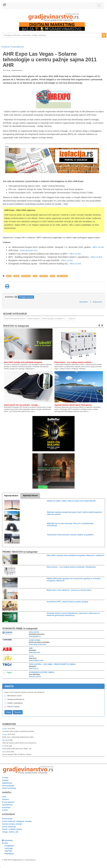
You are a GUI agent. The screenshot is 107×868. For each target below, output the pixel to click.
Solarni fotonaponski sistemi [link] (15, 319)
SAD (35, 276)
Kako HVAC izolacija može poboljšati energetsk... (24, 362)
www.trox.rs (34, 669)
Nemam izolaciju (13, 707)
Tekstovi (5, 799)
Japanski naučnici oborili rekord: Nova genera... (74, 405)
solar (9, 276)
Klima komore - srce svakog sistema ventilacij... (74, 362)
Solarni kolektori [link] (34, 319)
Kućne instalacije (9, 827)
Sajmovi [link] (72, 319)
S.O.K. (31, 656)
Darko (5, 752)
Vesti (4, 797)
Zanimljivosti (18, 47)
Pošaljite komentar (26, 297)
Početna (6, 47)
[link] (53, 17)
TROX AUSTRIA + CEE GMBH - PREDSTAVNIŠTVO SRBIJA (52, 664)
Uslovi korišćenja (9, 788)
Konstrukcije (7, 819)
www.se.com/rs (35, 677)
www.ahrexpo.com (29, 250)
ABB (31, 648)
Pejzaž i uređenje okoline (12, 829)
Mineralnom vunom (14, 696)
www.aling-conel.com (37, 644)
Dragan (5, 729)
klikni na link (98, 247)
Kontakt (5, 780)
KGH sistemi (62, 276)
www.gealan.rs (35, 636)
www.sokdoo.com (36, 660)
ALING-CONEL (35, 640)
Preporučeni (97, 302)
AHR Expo (26, 276)
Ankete (5, 810)
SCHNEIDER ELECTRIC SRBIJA (42, 672)
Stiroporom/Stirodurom (16, 699)
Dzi (4, 746)
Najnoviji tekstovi (11, 496)
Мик (4, 740)
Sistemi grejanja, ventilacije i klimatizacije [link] (55, 319)
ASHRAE (44, 276)
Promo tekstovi (8, 802)
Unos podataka (8, 786)
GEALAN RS (34, 632)
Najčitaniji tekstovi (30, 496)
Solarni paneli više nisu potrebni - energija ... (22, 405)
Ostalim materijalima (15, 703)
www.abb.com (35, 652)
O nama (5, 778)
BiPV (52, 276)
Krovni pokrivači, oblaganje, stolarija (17, 821)
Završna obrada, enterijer (12, 824)
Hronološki (83, 302)
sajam (16, 276)
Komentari (9, 724)
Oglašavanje (7, 783)
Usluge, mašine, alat (10, 832)
